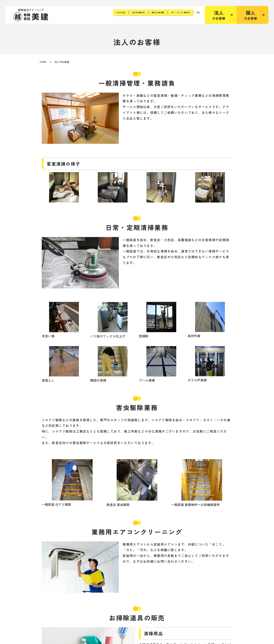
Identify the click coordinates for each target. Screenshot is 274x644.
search (198, 15)
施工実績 (154, 15)
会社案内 (131, 15)
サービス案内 (179, 15)
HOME (111, 15)
